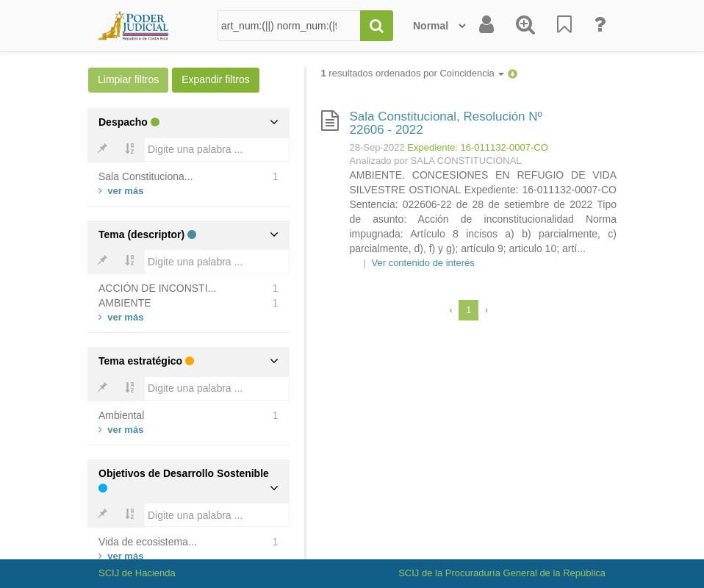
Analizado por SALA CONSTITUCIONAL (436, 161)
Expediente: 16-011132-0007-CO (478, 147)
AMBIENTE (125, 303)
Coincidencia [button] (472, 73)
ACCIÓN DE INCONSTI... (157, 288)
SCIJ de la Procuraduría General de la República (502, 573)
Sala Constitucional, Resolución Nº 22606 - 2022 (446, 123)
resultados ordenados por (413, 73)
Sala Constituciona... (146, 176)
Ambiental (121, 415)
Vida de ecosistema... (148, 542)
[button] (513, 73)
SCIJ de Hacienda (137, 573)
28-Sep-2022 (377, 147)
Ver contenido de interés (423, 263)
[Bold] (102, 150)
